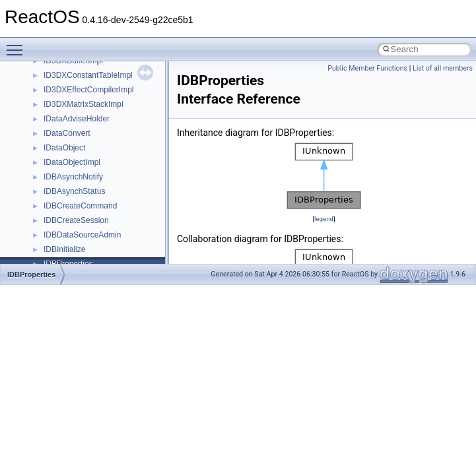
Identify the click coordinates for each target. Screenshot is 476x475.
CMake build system (58, 71)
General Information (57, 216)
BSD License (45, 202)
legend (324, 219)
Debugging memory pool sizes (76, 100)
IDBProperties (31, 274)
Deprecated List (50, 245)
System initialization (57, 144)
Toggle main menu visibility (18, 44)
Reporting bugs (49, 115)
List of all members (443, 68)
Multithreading (47, 158)
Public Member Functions (367, 68)
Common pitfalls (51, 86)
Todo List (38, 231)
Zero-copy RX (47, 129)
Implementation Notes (61, 187)
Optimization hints (54, 173)
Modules (37, 260)
